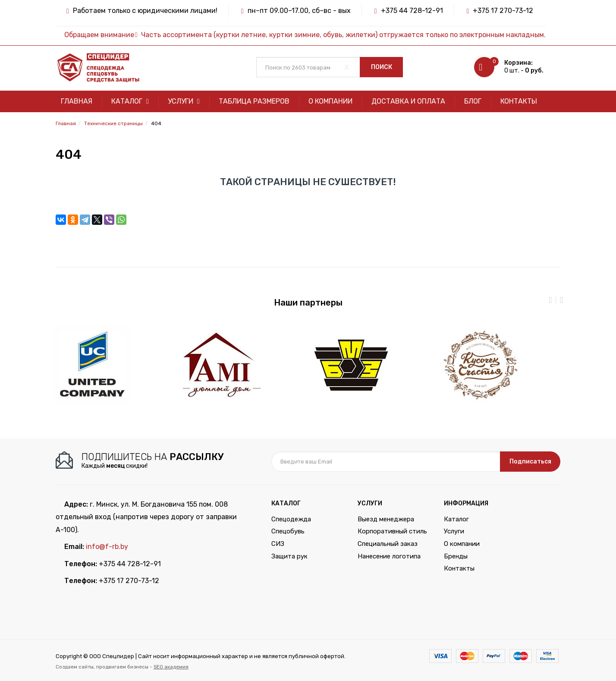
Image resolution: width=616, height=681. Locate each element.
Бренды (456, 556)
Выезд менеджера (386, 519)
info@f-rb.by (107, 547)
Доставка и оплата (408, 101)
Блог (473, 101)
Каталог (130, 101)
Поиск (382, 67)
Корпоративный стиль (392, 531)
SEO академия (171, 667)
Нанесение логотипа (389, 556)
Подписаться (530, 462)
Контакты (519, 101)
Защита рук (289, 556)
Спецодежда (291, 519)
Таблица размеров (254, 101)
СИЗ (278, 544)
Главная (77, 101)
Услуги (184, 101)
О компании (330, 101)
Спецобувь (288, 531)
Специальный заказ (388, 544)
